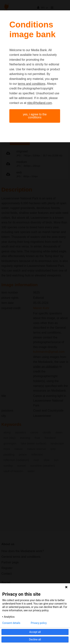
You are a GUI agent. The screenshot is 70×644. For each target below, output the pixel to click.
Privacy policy (39, 623)
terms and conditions (32, 84)
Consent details (11, 623)
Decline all (35, 639)
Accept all (35, 632)
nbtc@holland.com (39, 103)
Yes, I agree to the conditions (35, 116)
